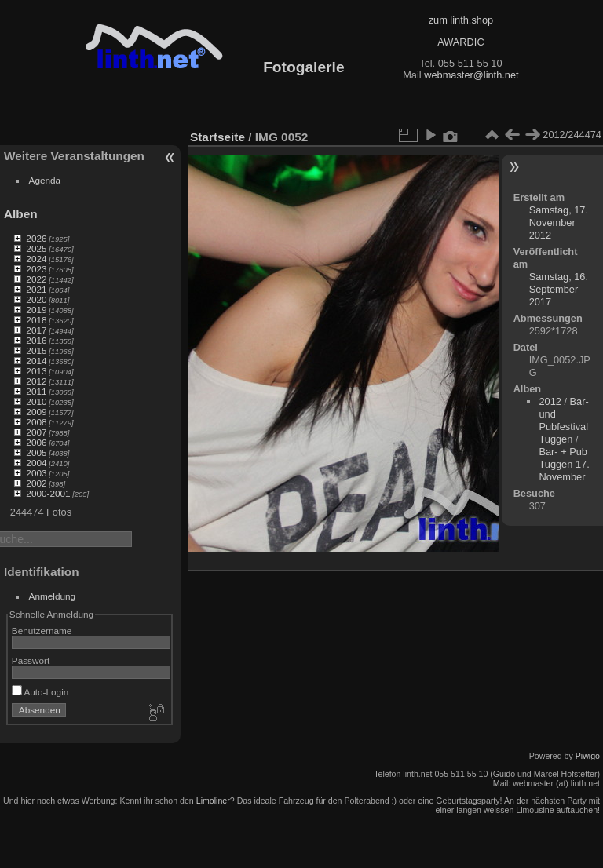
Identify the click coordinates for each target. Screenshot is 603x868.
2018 (36, 320)
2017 (36, 330)
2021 (36, 289)
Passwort (31, 660)
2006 (36, 442)
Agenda (45, 180)
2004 (36, 463)
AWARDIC (460, 42)
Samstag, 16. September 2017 (559, 289)
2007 (36, 432)
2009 (36, 412)
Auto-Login (40, 692)
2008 (36, 422)
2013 (36, 371)
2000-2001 (48, 493)
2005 (36, 452)
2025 (36, 248)
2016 (36, 340)
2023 (36, 269)
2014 (36, 361)
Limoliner (213, 801)
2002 (36, 483)
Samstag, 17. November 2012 (559, 222)
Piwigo (588, 756)
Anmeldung (53, 596)
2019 (36, 310)
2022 (36, 279)
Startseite (217, 137)
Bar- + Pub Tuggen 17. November (564, 464)
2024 (36, 259)
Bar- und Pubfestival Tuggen (563, 420)
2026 (36, 238)
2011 (36, 391)
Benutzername (42, 631)
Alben (21, 214)
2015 (36, 350)
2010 (36, 401)
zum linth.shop (461, 20)
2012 (36, 381)
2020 (36, 299)
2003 (36, 473)
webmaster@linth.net (471, 75)
